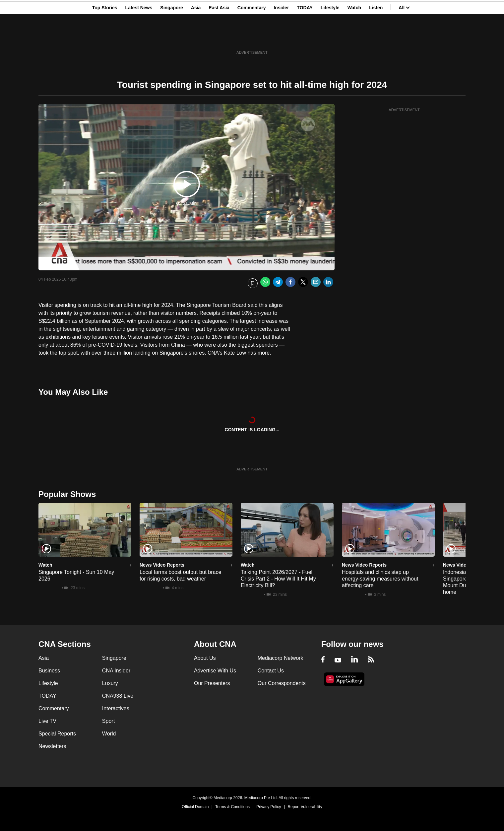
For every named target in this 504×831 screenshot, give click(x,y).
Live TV (47, 721)
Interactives (116, 708)
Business (49, 671)
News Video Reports (162, 565)
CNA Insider (116, 671)
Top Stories (105, 37)
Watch (354, 37)
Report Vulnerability (305, 807)
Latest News (139, 37)
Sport (108, 721)
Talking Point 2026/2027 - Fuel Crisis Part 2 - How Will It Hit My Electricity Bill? (278, 579)
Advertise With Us (215, 671)
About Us (205, 658)
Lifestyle (330, 37)
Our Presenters (212, 683)
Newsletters (52, 746)
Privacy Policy (269, 807)
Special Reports (57, 734)
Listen (376, 37)
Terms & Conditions (232, 807)
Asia (196, 37)
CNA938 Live (118, 696)
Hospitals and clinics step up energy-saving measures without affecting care (380, 579)
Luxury (110, 683)
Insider (281, 37)
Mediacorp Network (281, 658)
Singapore (171, 37)
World (109, 734)
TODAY (305, 37)
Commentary (252, 37)
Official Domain (195, 807)
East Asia (219, 37)
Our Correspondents (282, 683)
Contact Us (271, 671)
